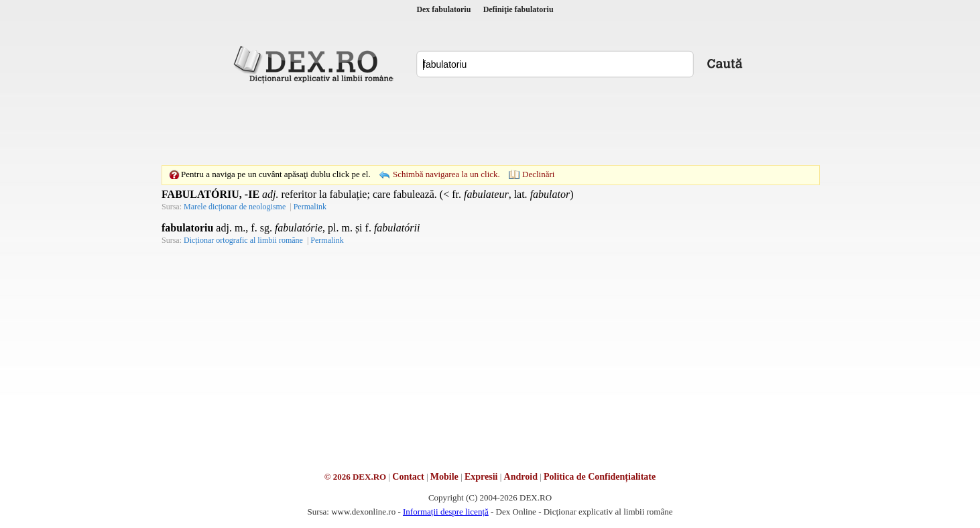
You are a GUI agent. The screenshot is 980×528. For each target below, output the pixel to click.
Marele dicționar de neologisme (235, 207)
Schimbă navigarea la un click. (446, 174)
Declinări (538, 174)
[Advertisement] (490, 124)
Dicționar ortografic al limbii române (243, 240)
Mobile (444, 477)
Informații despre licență (446, 512)
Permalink (310, 207)
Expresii (481, 477)
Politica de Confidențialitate (600, 477)
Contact (408, 477)
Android (521, 477)
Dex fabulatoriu (443, 9)
